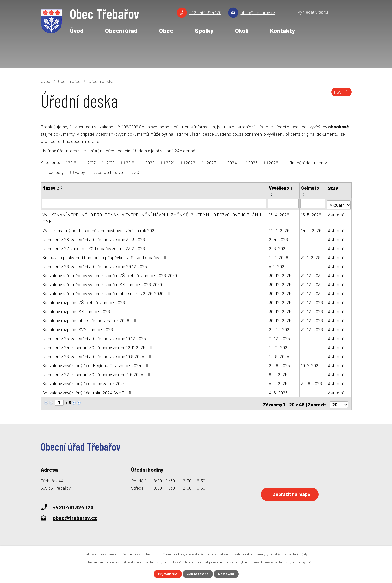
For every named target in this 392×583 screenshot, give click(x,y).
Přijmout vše (166, 574)
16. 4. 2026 (279, 213)
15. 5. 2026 (311, 213)
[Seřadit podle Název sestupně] (62, 189)
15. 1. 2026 (279, 256)
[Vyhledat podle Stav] (339, 203)
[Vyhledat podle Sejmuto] (313, 203)
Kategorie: (50, 162)
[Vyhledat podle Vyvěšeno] (284, 203)
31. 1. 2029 (311, 256)
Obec (166, 30)
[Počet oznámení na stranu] (339, 402)
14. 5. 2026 (312, 229)
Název (51, 188)
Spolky (204, 30)
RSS (340, 94)
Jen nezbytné (198, 574)
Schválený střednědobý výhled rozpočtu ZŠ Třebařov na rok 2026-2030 (114, 274)
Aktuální (336, 213)
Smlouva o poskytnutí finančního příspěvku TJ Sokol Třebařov (105, 256)
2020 (150, 163)
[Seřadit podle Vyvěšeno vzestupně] (272, 193)
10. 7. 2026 (311, 364)
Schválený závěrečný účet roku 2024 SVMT (88, 391)
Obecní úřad (121, 30)
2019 (130, 163)
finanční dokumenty (308, 163)
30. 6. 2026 (312, 382)
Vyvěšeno (281, 188)
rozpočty (55, 172)
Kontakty (283, 30)
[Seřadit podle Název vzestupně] (62, 187)
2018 (110, 163)
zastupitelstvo (109, 172)
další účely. (300, 554)
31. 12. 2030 (312, 274)
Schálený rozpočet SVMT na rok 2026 (82, 328)
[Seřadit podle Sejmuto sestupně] (304, 196)
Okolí (242, 30)
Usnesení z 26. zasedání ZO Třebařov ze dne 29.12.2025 (99, 265)
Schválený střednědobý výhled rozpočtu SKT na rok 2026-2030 (107, 283)
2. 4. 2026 (279, 238)
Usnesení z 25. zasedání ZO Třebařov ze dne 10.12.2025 (99, 337)
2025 (253, 163)
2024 (232, 163)
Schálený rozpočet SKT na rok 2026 (81, 310)
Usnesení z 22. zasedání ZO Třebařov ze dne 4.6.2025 (97, 373)
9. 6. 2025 (278, 373)
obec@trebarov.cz (258, 12)
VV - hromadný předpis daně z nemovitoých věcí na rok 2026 (104, 229)
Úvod (77, 30)
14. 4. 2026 (279, 229)
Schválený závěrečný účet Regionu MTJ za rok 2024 (96, 364)
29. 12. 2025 (281, 328)
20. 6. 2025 (280, 364)
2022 (190, 163)
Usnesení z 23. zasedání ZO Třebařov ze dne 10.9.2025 (98, 355)
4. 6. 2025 (279, 391)
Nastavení (228, 574)
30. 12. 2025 (280, 274)
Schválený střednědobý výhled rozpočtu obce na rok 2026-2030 (107, 292)
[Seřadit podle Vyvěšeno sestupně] (272, 196)
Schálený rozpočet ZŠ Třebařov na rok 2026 (88, 301)
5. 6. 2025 (278, 382)
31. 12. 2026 (312, 301)
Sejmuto (310, 188)
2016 (72, 163)
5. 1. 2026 (278, 265)
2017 (91, 163)
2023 (211, 163)
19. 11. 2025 (280, 346)
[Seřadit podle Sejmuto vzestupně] (304, 193)
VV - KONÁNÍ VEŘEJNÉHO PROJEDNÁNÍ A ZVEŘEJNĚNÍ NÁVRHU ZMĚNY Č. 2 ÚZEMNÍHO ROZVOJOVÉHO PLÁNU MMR (152, 217)
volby (80, 172)
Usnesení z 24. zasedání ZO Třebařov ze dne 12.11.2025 (98, 346)
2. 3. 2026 (279, 247)
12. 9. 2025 (279, 355)
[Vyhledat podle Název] (154, 203)
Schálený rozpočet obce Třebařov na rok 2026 (90, 319)
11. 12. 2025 (280, 337)
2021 (170, 163)
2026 (273, 163)
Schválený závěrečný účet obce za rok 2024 (88, 382)
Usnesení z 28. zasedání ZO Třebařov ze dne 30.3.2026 (98, 238)
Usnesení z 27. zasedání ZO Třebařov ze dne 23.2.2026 (98, 247)
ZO (137, 172)
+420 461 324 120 (205, 12)
